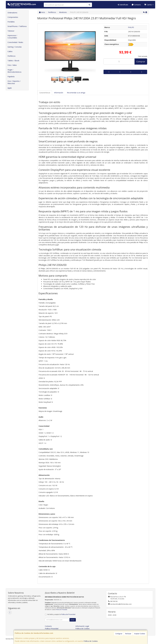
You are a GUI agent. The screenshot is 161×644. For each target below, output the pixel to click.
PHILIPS (131, 27)
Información (59, 93)
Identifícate (123, 5)
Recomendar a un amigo (76, 93)
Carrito (149, 5)
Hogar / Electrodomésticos (14, 71)
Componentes (13, 17)
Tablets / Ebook (13, 61)
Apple (10, 88)
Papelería (11, 77)
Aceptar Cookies (140, 634)
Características (45, 93)
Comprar (141, 62)
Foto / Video (12, 65)
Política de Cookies (91, 641)
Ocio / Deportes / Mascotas (14, 82)
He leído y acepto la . (61, 614)
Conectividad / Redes (15, 42)
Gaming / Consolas (15, 47)
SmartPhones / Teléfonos (17, 26)
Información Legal (82, 626)
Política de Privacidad (62, 610)
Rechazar (128, 634)
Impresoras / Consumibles (12, 37)
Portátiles (11, 22)
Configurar (119, 634)
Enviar (73, 620)
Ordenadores (12, 13)
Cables (10, 51)
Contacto (136, 5)
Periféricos (12, 56)
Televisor (11, 31)
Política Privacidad (52, 629)
